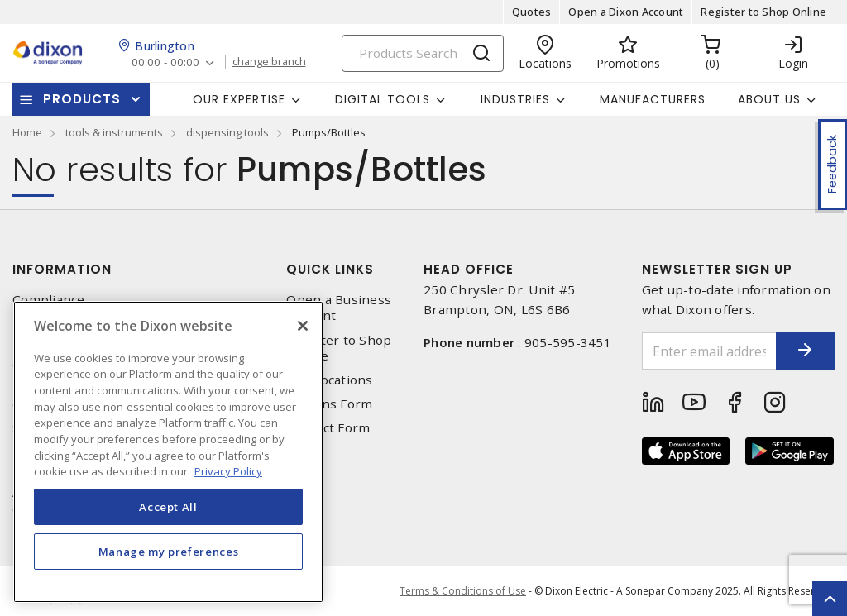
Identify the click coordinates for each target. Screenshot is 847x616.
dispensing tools (227, 132)
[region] (168, 452)
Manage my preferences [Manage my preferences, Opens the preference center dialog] (169, 552)
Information (62, 269)
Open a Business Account (339, 308)
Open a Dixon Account (626, 12)
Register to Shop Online (763, 12)
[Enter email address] (698, 351)
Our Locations (329, 380)
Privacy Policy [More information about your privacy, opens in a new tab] (228, 471)
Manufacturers (653, 99)
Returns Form (329, 404)
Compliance (49, 300)
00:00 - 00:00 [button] (167, 62)
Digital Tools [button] (383, 99)
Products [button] (82, 99)
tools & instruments (114, 132)
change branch (273, 62)
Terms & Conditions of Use (463, 591)
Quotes (532, 12)
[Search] (423, 53)
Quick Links (330, 269)
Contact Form (328, 428)
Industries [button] (515, 99)
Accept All (168, 507)
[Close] (303, 326)
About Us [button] (769, 99)
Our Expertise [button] (239, 99)
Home (27, 132)
